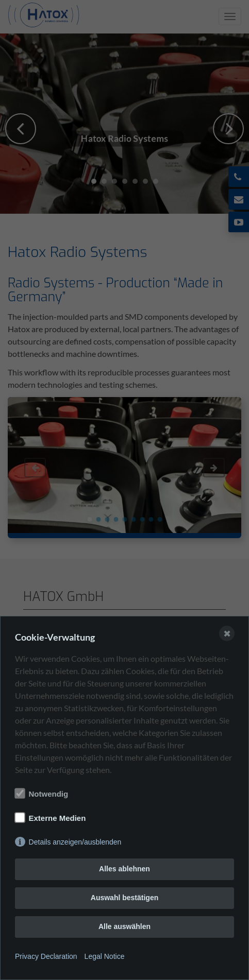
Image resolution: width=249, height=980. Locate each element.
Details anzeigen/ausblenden (75, 842)
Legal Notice (105, 956)
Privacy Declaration (46, 956)
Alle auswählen (124, 926)
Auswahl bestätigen (124, 898)
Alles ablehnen (124, 869)
